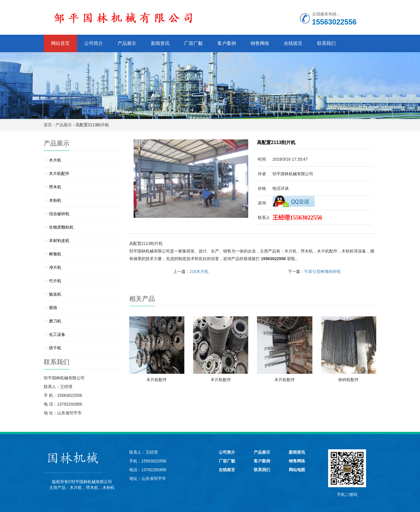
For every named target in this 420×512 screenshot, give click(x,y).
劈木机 (307, 251)
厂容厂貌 (193, 43)
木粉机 (348, 251)
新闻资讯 (160, 43)
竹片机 (55, 281)
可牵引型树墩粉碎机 (323, 271)
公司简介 (94, 43)
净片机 (55, 267)
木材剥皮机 (59, 241)
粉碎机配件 (349, 380)
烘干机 (55, 348)
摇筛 (53, 308)
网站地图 (297, 470)
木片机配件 (327, 251)
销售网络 (260, 43)
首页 (48, 125)
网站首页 (60, 43)
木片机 (290, 251)
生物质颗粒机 (61, 227)
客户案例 (227, 43)
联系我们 (326, 43)
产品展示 (127, 43)
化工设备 (57, 334)
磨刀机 (55, 321)
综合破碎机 (59, 214)
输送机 (55, 294)
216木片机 (199, 271)
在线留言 (293, 43)
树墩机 (55, 254)
